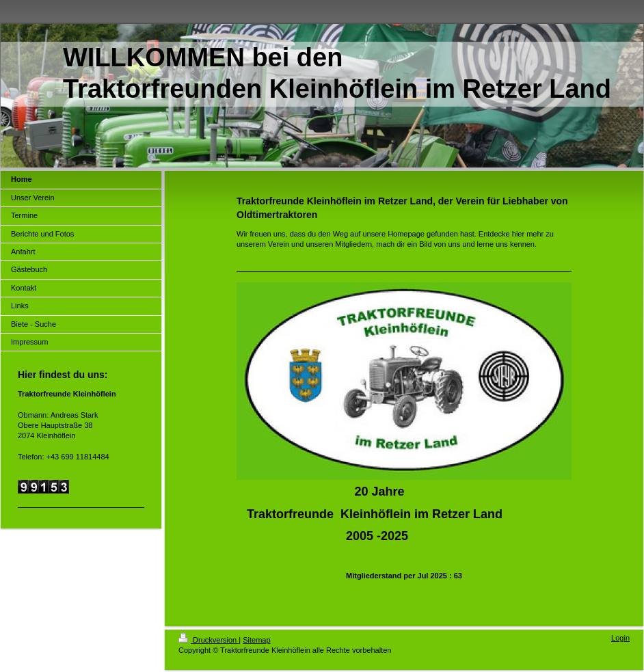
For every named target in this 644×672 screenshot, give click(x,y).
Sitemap (256, 640)
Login (620, 638)
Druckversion (209, 640)
